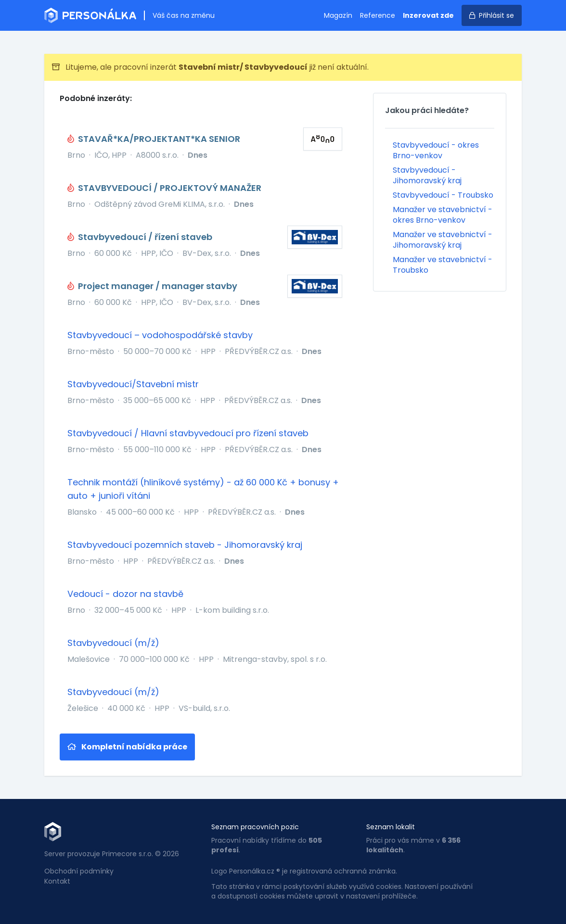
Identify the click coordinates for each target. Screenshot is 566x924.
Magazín (338, 15)
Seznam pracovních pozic (255, 827)
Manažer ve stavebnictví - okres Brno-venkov (443, 215)
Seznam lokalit (391, 827)
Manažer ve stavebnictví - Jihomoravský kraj (443, 240)
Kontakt (57, 881)
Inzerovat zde (428, 15)
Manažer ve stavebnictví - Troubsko (443, 265)
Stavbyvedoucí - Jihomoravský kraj (427, 175)
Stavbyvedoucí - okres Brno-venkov (436, 150)
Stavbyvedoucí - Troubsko (443, 195)
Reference (378, 15)
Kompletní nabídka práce (127, 747)
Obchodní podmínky (79, 871)
